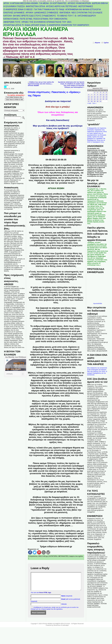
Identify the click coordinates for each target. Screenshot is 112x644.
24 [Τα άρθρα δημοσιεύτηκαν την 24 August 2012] (101, 99)
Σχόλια (106, 43)
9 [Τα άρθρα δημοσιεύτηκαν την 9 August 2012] (98, 95)
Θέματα (98, 43)
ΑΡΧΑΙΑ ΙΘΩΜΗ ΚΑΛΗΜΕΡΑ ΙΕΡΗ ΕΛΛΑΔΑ (35, 32)
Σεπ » (94, 103)
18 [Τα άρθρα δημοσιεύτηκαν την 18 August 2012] (103, 97)
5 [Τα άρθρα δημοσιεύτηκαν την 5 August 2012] (106, 92)
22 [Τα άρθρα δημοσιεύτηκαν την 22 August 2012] (95, 99)
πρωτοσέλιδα (98, 303)
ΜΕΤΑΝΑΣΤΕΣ (63, 556)
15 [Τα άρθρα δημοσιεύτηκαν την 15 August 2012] (95, 97)
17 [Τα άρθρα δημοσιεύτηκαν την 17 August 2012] (101, 97)
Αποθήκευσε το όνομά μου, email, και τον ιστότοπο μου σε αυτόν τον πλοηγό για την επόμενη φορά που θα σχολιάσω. (55, 612)
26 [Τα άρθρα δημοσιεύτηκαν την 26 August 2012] (106, 99)
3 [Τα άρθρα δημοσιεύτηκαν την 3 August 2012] (101, 92)
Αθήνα (6, 85)
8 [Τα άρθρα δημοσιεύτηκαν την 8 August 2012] (95, 95)
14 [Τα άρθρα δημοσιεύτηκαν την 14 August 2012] (92, 97)
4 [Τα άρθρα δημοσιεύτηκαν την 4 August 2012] (103, 92)
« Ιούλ (89, 103)
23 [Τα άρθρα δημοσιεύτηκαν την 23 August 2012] (98, 99)
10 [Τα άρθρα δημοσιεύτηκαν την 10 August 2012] (101, 95)
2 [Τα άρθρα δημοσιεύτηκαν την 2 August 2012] (98, 92)
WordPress (57, 629)
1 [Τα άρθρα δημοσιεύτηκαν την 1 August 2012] (95, 92)
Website (64, 608)
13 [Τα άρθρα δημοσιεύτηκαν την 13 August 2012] (89, 97)
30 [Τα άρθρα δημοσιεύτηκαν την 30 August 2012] (98, 101)
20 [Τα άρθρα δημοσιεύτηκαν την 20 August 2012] (89, 99)
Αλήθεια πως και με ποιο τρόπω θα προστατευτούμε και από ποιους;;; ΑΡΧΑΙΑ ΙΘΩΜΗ (41, 84)
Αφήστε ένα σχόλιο (76, 556)
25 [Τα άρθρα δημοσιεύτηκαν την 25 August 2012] (103, 99)
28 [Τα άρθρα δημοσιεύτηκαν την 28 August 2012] (92, 101)
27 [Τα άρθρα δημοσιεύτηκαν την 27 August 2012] (89, 101)
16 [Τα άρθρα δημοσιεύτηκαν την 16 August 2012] (98, 97)
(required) (67, 599)
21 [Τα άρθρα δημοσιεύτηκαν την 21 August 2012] (92, 99)
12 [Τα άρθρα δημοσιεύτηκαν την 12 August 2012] (106, 95)
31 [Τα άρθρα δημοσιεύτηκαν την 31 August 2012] (101, 101)
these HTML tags (45, 596)
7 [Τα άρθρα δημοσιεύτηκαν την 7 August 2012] (92, 95)
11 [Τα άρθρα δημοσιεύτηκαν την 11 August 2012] (103, 95)
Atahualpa (65, 629)
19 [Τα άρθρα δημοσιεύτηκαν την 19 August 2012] (106, 97)
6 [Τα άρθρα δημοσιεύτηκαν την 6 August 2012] (89, 95)
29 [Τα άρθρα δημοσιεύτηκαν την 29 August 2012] (95, 101)
